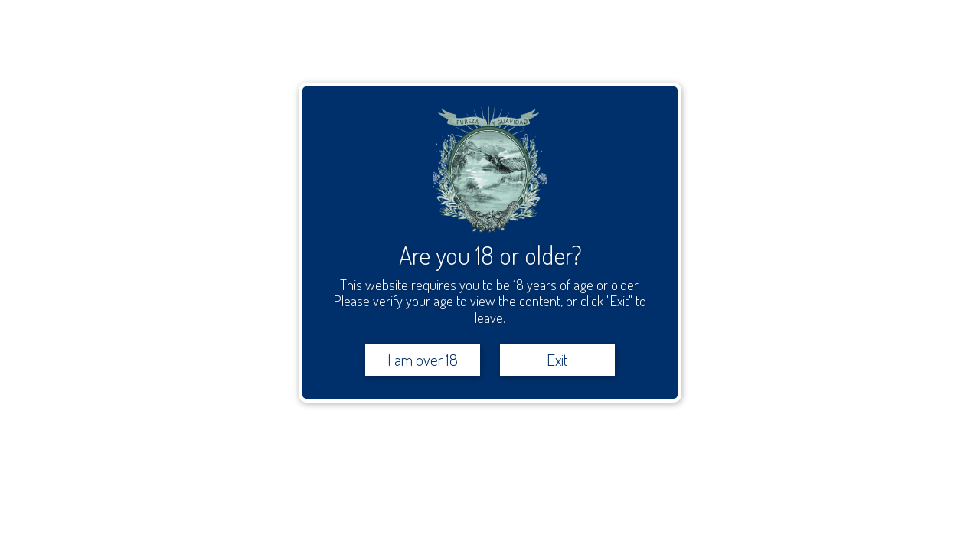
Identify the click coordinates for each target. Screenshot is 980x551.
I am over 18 (423, 359)
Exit (557, 359)
